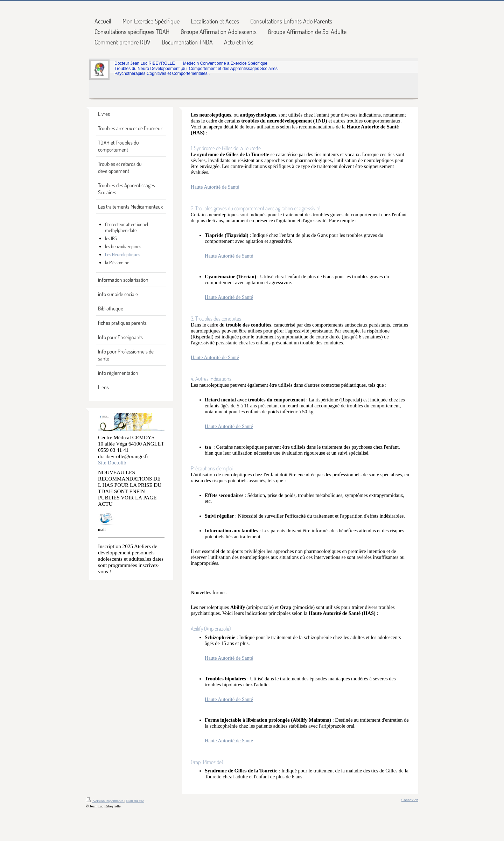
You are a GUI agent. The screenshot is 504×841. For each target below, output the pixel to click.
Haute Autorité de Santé (215, 187)
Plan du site (135, 801)
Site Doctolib (112, 462)
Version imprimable (105, 801)
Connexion (410, 800)
